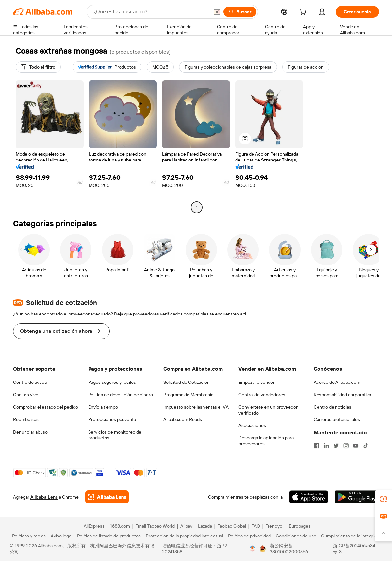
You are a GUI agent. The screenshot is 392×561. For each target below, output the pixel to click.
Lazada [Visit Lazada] (205, 526)
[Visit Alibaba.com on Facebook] (317, 446)
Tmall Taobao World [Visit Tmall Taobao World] (155, 526)
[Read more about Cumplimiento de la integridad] (350, 536)
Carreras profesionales (337, 419)
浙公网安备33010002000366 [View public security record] (289, 549)
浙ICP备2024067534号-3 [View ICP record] (354, 549)
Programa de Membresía (188, 395)
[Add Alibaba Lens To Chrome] (107, 497)
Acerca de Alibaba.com (337, 382)
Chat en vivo (26, 395)
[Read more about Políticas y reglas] (28, 536)
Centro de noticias (332, 407)
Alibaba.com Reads (183, 419)
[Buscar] (240, 12)
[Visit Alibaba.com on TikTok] (366, 446)
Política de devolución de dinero (121, 395)
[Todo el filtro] (38, 67)
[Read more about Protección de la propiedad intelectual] (183, 536)
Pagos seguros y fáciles (112, 382)
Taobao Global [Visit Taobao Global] (232, 526)
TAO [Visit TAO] (256, 526)
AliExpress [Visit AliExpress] (94, 526)
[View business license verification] (253, 549)
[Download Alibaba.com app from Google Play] (357, 497)
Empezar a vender (257, 382)
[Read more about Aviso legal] (60, 536)
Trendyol (274, 526)
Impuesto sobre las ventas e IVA (196, 407)
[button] (217, 12)
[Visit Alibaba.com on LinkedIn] (326, 446)
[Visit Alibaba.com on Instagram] (346, 446)
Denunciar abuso (30, 432)
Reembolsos (26, 419)
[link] (384, 499)
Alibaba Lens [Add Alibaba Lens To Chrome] (44, 497)
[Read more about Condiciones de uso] (294, 536)
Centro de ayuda (30, 382)
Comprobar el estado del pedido (46, 407)
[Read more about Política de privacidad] (248, 536)
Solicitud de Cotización (187, 382)
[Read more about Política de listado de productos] (107, 536)
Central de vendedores (262, 395)
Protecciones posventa (112, 419)
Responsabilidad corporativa (342, 395)
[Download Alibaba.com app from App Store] (309, 497)
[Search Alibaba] (151, 12)
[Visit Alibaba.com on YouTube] (356, 446)
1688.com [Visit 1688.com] (120, 526)
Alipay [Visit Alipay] (186, 526)
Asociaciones (252, 425)
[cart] (304, 13)
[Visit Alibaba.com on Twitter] (336, 446)
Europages (300, 526)
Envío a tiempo (103, 407)
